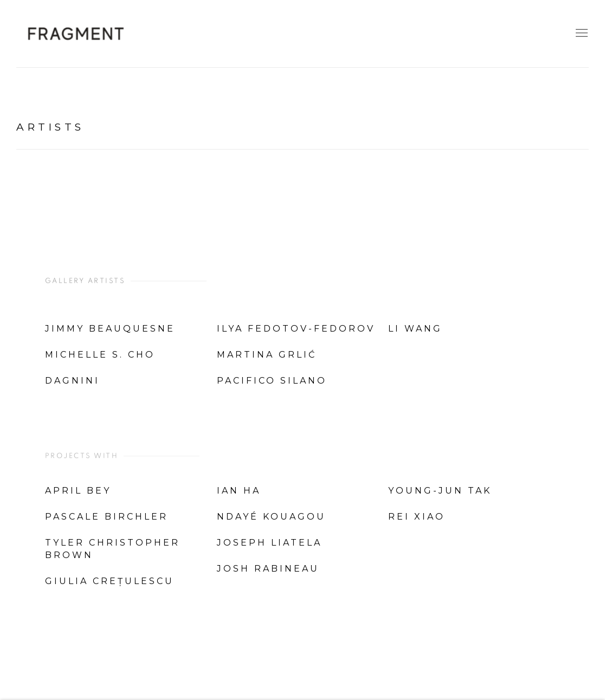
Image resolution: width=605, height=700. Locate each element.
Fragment (76, 34)
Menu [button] (581, 34)
